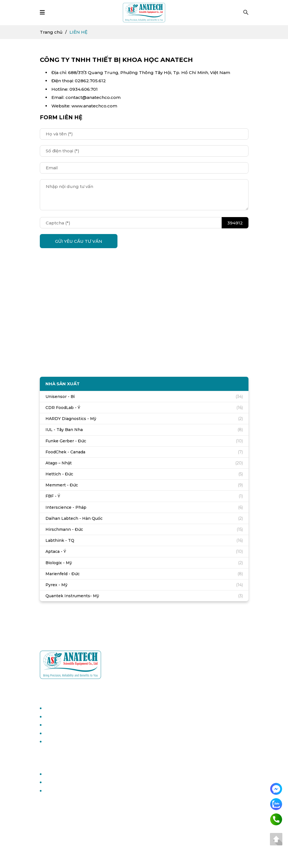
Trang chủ (51, 32)
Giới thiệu (54, 782)
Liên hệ (52, 791)
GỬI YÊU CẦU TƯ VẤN (79, 241)
